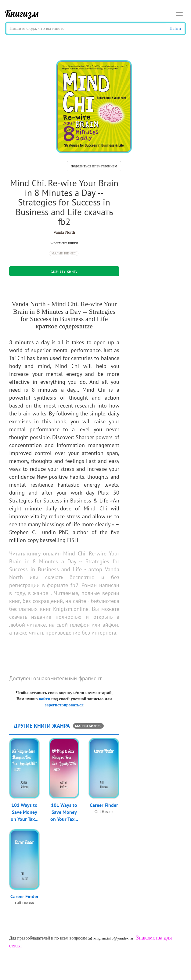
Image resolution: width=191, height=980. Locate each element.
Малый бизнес (64, 253)
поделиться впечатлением (94, 166)
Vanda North (64, 232)
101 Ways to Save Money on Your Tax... (25, 812)
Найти (175, 28)
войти (44, 699)
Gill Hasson (104, 812)
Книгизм (22, 13)
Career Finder (104, 805)
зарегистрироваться (64, 705)
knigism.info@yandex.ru (110, 938)
